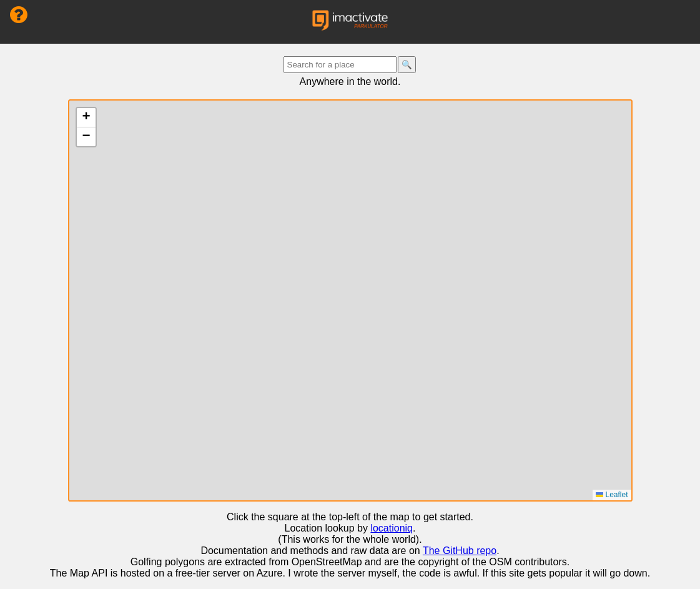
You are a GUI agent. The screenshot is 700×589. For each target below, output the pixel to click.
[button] (86, 118)
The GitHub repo (460, 551)
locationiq (392, 528)
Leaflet (612, 495)
